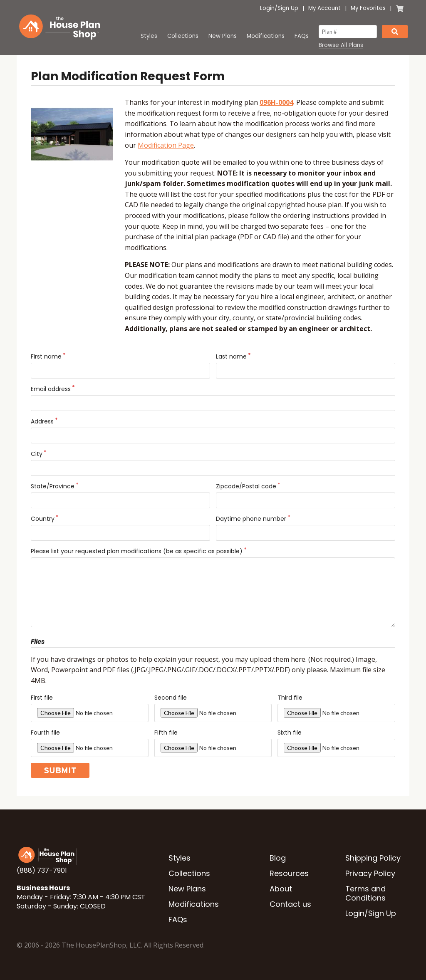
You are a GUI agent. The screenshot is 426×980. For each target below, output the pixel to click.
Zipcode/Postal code (246, 486)
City (37, 454)
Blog (278, 858)
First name (46, 356)
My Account (324, 8)
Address (42, 421)
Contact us (290, 904)
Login (267, 8)
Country (43, 519)
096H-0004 (276, 102)
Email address (51, 389)
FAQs (302, 36)
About (281, 889)
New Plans (223, 36)
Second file (171, 698)
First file (42, 698)
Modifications (266, 36)
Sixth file (290, 733)
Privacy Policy (370, 873)
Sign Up (288, 8)
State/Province (53, 486)
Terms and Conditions (365, 893)
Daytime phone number (251, 519)
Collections (183, 36)
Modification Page (166, 145)
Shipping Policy (373, 858)
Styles (149, 36)
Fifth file (166, 733)
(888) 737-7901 (42, 870)
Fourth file (45, 733)
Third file (290, 698)
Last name (231, 356)
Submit (60, 770)
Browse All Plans (341, 45)
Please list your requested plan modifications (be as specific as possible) (137, 551)
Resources (289, 873)
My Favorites (368, 8)
